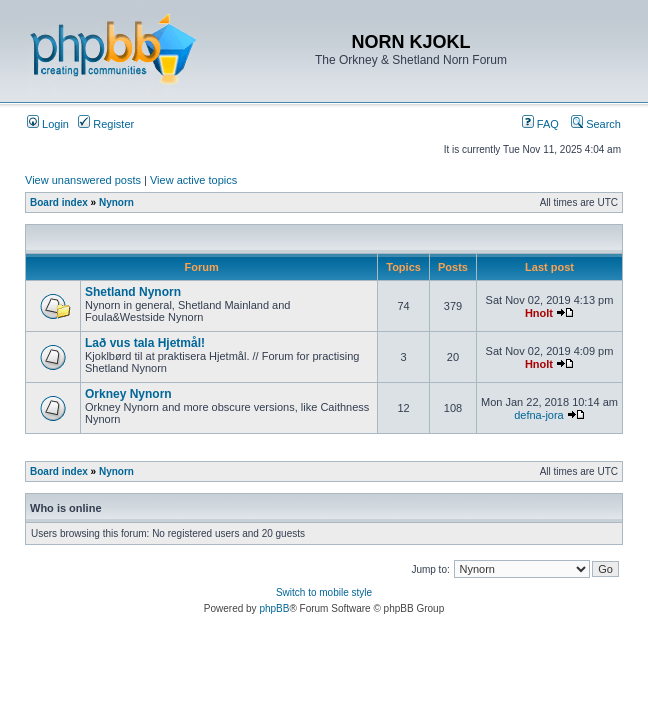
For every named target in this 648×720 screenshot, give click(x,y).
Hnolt (539, 313)
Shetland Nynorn (133, 292)
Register (106, 124)
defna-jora (539, 415)
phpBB (274, 608)
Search (596, 124)
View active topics (193, 180)
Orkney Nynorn (128, 394)
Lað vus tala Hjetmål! (145, 343)
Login (48, 124)
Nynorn (116, 202)
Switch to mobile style (324, 592)
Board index (59, 202)
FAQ (540, 124)
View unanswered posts (83, 180)
